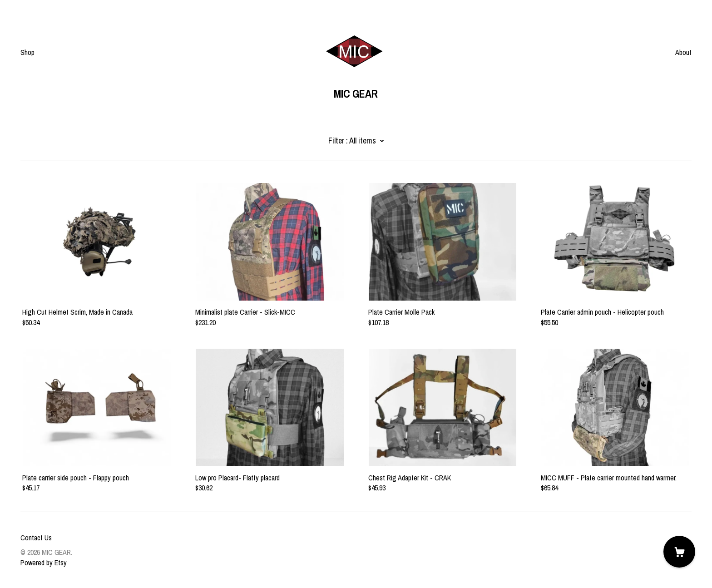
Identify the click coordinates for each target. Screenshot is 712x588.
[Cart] (679, 552)
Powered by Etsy (44, 563)
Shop (27, 52)
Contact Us (36, 538)
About (683, 52)
